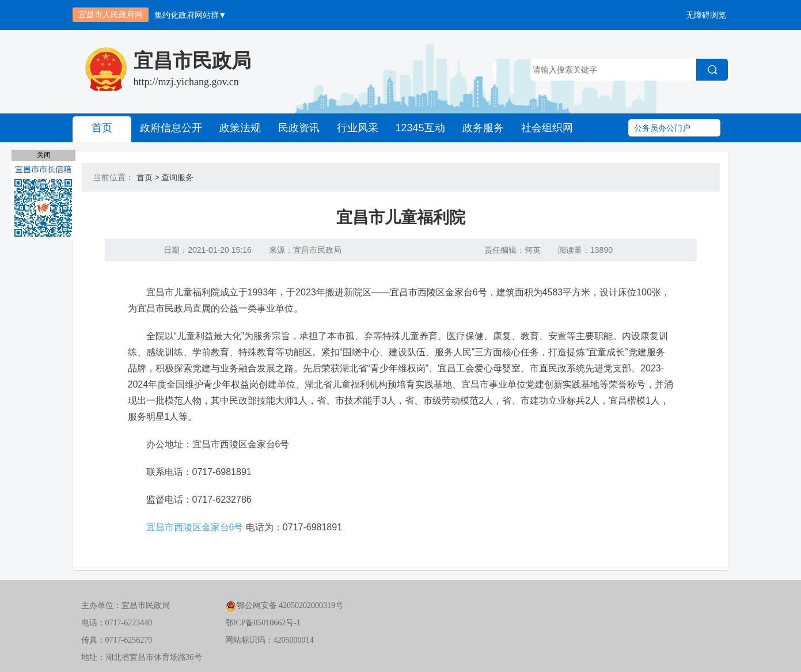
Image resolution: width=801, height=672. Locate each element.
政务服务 (483, 128)
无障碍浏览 (706, 15)
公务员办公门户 (662, 128)
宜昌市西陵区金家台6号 (195, 527)
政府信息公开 (171, 128)
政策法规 (240, 128)
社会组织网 (547, 128)
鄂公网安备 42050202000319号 (284, 605)
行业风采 (358, 128)
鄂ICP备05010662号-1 (263, 623)
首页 (102, 128)
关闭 (44, 155)
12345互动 (420, 128)
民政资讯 (299, 128)
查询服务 (177, 177)
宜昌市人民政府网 (111, 14)
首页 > (148, 177)
